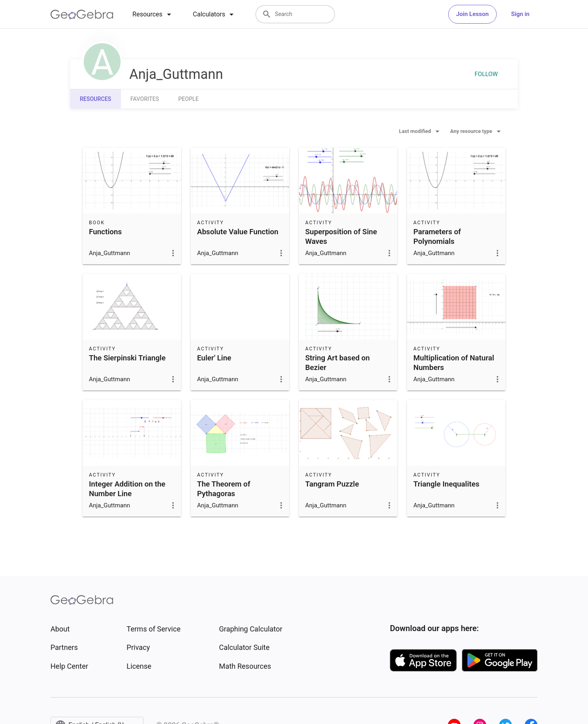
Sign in (520, 14)
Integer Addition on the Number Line (127, 489)
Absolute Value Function (238, 232)
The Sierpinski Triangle (127, 358)
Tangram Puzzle (332, 484)
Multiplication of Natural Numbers (454, 363)
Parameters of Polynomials (437, 237)
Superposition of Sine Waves (341, 237)
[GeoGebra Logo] (82, 14)
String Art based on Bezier (337, 363)
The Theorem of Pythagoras (224, 489)
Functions (105, 232)
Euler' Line (214, 358)
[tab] (153, 14)
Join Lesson (472, 14)
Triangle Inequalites (446, 484)
